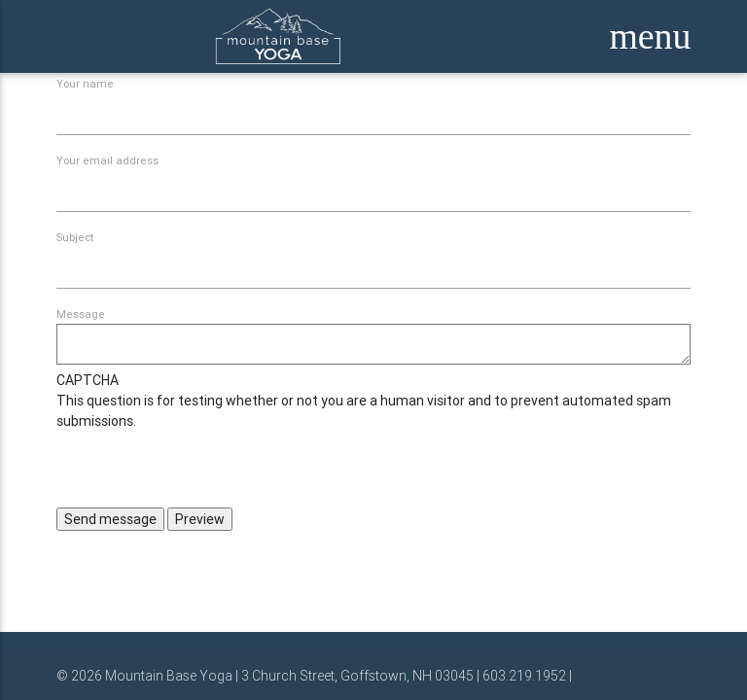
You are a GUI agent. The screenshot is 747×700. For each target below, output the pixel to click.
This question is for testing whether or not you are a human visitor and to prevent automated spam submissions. (374, 439)
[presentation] (204, 470)
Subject (75, 237)
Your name (85, 84)
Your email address (107, 160)
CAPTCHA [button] (88, 380)
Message (81, 314)
